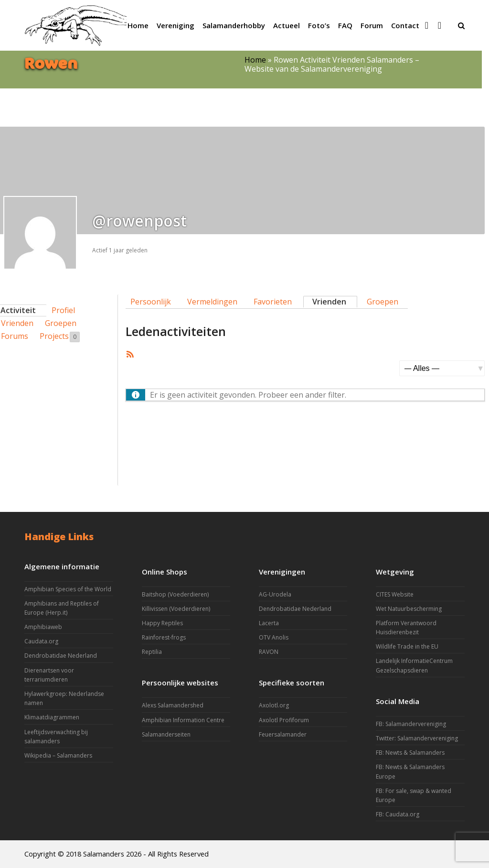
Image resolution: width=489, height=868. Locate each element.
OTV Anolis (274, 637)
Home (255, 60)
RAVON (269, 652)
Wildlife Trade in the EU (407, 646)
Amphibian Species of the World (68, 589)
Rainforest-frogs (164, 637)
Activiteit (18, 310)
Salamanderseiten (166, 734)
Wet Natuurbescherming (409, 609)
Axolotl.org (274, 705)
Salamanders (104, 854)
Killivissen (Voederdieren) (176, 609)
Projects (60, 336)
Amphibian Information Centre (183, 720)
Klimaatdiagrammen (52, 717)
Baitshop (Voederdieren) (175, 594)
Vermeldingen (212, 302)
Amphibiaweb (43, 627)
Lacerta (269, 623)
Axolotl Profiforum (284, 720)
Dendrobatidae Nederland (61, 656)
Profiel (63, 310)
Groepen (61, 323)
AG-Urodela (275, 594)
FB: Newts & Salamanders (410, 753)
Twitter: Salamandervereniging (417, 738)
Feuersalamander (283, 734)
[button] (461, 25)
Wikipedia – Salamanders (58, 755)
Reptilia (152, 652)
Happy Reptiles (162, 623)
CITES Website (395, 594)
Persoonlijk (151, 302)
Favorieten (273, 302)
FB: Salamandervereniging (411, 724)
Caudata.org (41, 641)
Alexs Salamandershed (173, 705)
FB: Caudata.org (398, 814)
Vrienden (329, 302)
